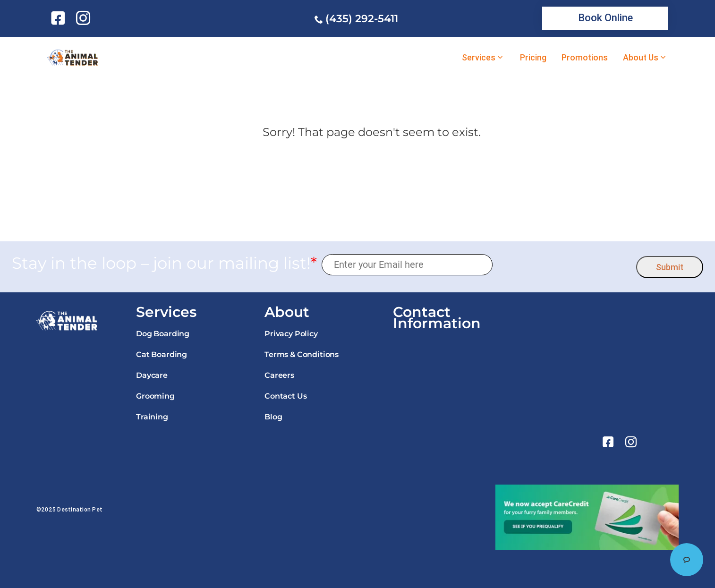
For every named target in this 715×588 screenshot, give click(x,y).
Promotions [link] (585, 58)
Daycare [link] (152, 375)
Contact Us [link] (285, 396)
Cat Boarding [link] (162, 354)
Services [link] (479, 58)
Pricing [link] (533, 58)
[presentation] (565, 265)
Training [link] (152, 417)
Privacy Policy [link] (291, 334)
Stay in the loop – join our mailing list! (164, 263)
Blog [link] (273, 417)
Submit (670, 267)
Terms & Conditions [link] (302, 354)
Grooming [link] (155, 396)
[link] (60, 18)
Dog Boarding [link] (163, 334)
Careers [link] (279, 375)
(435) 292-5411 (362, 19)
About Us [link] (641, 58)
